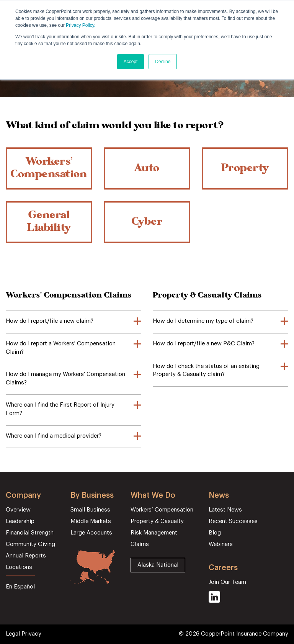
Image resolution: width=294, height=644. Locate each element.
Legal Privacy (24, 634)
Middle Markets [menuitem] (91, 521)
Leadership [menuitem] (20, 521)
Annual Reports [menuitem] (26, 556)
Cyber (147, 222)
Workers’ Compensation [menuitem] (162, 510)
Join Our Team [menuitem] (227, 582)
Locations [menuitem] (19, 567)
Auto (147, 169)
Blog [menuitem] (215, 533)
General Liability (49, 222)
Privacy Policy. (81, 25)
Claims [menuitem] (140, 544)
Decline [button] (163, 62)
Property (245, 169)
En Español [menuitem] (20, 587)
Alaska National (158, 565)
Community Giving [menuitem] (30, 544)
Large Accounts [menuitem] (91, 533)
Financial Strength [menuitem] (30, 533)
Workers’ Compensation (49, 169)
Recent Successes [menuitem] (233, 521)
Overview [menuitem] (18, 510)
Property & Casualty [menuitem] (157, 521)
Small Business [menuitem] (90, 510)
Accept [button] (131, 62)
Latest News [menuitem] (225, 510)
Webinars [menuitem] (221, 544)
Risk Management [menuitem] (154, 533)
